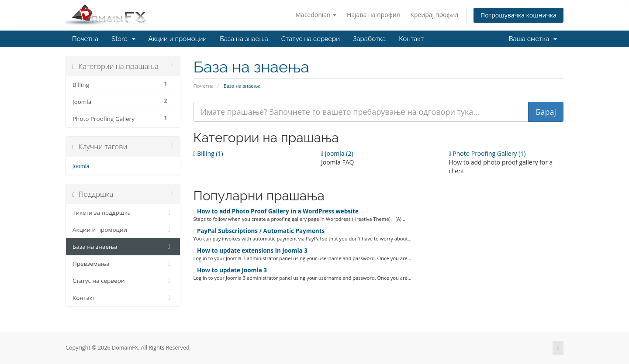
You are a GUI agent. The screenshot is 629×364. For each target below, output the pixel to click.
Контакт (411, 39)
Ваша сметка (533, 39)
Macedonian (316, 15)
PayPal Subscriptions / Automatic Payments (259, 231)
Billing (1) (208, 153)
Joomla (81, 166)
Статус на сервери (311, 39)
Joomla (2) (337, 153)
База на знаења (244, 39)
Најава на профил (373, 15)
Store (123, 39)
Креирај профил (434, 15)
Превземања (123, 264)
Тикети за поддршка (123, 213)
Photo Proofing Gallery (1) (487, 153)
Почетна (85, 39)
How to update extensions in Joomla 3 (251, 251)
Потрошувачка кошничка (518, 15)
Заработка (369, 39)
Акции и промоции (178, 39)
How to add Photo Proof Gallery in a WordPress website (276, 211)
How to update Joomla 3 (230, 270)
